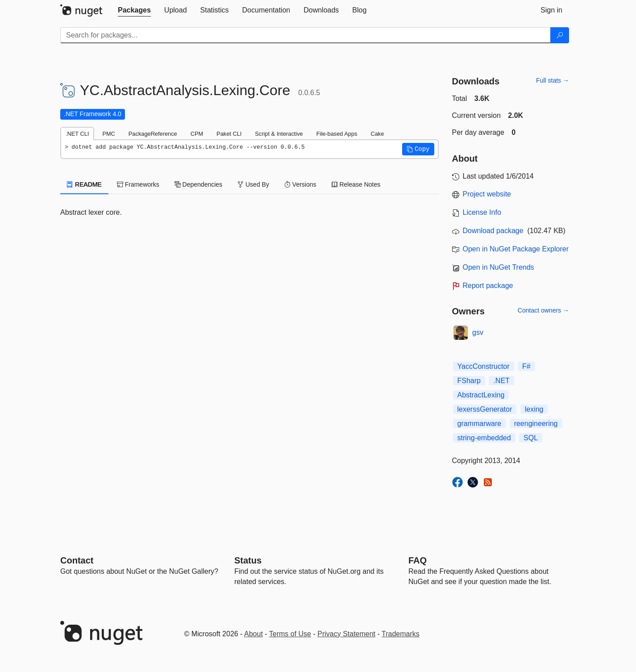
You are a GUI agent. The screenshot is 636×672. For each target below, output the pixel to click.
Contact (77, 560)
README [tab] (84, 184)
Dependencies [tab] (198, 184)
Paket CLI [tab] (229, 134)
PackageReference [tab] (153, 134)
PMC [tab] (108, 134)
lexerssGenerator (485, 409)
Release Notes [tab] (356, 184)
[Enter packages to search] (306, 35)
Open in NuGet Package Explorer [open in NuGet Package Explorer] (516, 249)
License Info (482, 212)
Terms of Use (290, 634)
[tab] (134, 10)
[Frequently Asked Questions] (418, 560)
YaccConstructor (484, 366)
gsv (478, 332)
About (254, 634)
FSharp (469, 381)
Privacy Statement (346, 634)
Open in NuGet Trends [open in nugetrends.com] (499, 267)
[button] (418, 149)
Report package (488, 286)
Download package (493, 231)
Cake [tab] (377, 134)
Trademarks (401, 634)
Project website (487, 194)
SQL (531, 438)
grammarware (480, 424)
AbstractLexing (481, 395)
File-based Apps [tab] (337, 134)
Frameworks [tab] (138, 184)
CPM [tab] (197, 134)
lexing (534, 409)
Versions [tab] (300, 184)
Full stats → (553, 80)
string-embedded (484, 438)
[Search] (560, 35)
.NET (501, 381)
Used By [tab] (253, 184)
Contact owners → (543, 310)
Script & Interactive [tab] (279, 134)
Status (248, 560)
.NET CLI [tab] (77, 134)
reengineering (536, 424)
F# (526, 366)
